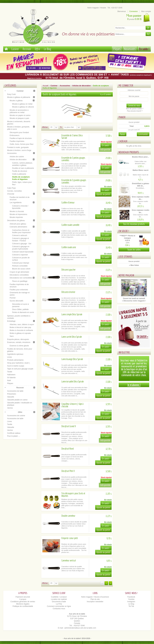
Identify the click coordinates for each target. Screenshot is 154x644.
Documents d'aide (59, 602)
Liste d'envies (126, 257)
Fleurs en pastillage (20, 281)
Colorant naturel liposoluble (23, 252)
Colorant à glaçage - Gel (22, 244)
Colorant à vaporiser (20, 255)
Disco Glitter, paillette (20, 309)
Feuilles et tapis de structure (21, 138)
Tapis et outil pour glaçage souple (20, 369)
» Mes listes (134, 265)
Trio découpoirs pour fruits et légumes (73, 495)
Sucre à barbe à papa (16, 366)
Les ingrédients (16, 203)
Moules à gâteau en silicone (23, 107)
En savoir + (106, 145)
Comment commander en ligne (59, 606)
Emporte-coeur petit (70, 538)
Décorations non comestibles (21, 278)
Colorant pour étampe (21, 263)
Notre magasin (126, 275)
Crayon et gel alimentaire (19, 272)
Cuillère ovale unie (69, 247)
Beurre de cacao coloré (21, 269)
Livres (10, 357)
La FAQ (59, 604)
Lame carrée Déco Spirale (72, 337)
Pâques (117, 49)
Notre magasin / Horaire (97, 8)
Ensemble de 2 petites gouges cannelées (73, 159)
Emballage (11, 321)
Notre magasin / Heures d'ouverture (95, 597)
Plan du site (95, 599)
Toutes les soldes (134, 250)
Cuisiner (15, 49)
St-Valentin (11, 378)
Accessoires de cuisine (16, 416)
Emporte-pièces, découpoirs (18, 339)
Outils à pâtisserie (19, 174)
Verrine (10, 408)
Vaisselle (11, 397)
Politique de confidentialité (23, 606)
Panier (122, 117)
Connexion (133, 11)
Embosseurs (15, 135)
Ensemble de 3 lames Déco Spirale (72, 137)
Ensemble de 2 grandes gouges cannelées (74, 181)
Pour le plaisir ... (13, 436)
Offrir (38, 49)
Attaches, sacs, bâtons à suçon (22, 324)
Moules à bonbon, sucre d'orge (19, 150)
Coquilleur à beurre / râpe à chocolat (72, 405)
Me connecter (126, 85)
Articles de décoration (18, 160)
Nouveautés (130, 49)
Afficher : (45, 127)
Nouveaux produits (129, 152)
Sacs (12, 336)
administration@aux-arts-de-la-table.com (80, 628)
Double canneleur (68, 516)
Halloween (11, 375)
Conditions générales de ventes (23, 602)
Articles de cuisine (17, 157)
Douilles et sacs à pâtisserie (23, 168)
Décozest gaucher (69, 270)
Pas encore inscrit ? (135, 111)
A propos (23, 599)
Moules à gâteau (16, 101)
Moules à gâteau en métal (22, 104)
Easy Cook (11, 94)
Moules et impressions (18, 214)
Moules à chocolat (17, 211)
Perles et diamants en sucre (23, 312)
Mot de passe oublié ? (135, 109)
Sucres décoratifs (16, 301)
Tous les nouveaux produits (134, 224)
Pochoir (13, 298)
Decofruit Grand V (69, 426)
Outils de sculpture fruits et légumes (21, 178)
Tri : (61, 127)
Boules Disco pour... (140, 157)
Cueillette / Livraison (59, 597)
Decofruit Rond (68, 449)
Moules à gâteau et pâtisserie (19, 97)
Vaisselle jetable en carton (17, 400)
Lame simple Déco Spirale (72, 314)
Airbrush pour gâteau (18, 224)
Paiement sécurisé (23, 597)
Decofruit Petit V (68, 471)
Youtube (131, 599)
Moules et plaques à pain (19, 118)
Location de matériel (59, 599)
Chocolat (11, 194)
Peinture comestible (20, 266)
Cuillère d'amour (68, 202)
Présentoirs (12, 394)
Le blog (131, 604)
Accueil (46, 86)
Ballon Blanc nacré (141, 170)
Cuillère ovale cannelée (70, 225)
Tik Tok (131, 606)
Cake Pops (11, 188)
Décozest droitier (68, 292)
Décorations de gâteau (16, 221)
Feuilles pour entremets (19, 290)
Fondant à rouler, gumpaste (18, 147)
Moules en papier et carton (20, 115)
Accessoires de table (15, 391)
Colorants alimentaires (18, 227)
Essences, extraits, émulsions (19, 342)
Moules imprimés (16, 217)
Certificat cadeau (14, 433)
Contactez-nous (59, 609)
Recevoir (27, 49)
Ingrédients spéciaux (15, 354)
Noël (9, 380)
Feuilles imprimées (17, 141)
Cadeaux (123, 141)
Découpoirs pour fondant (19, 132)
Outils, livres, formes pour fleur (22, 144)
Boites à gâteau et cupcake (20, 333)
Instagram (131, 602)
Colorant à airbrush (20, 235)
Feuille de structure (20, 171)
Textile (10, 372)
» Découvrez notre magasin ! (134, 301)
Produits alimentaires (15, 360)
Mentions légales (23, 604)
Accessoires (12, 153)
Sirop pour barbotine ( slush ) (19, 363)
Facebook (131, 597)
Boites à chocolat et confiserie (21, 330)
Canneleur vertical (69, 560)
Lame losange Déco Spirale (72, 359)
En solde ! (144, 49)
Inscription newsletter (95, 602)
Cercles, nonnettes (14, 191)
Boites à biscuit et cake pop (20, 327)
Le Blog (48, 49)
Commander (143, 134)
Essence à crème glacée (19, 346)
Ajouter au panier (103, 194)
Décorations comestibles (19, 275)
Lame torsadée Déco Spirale (73, 381)
